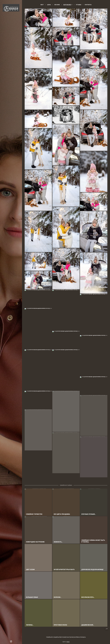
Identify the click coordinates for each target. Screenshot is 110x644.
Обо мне (57, 5)
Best (42, 5)
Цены (49, 5)
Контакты (88, 5)
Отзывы (79, 5)
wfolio (68, 642)
